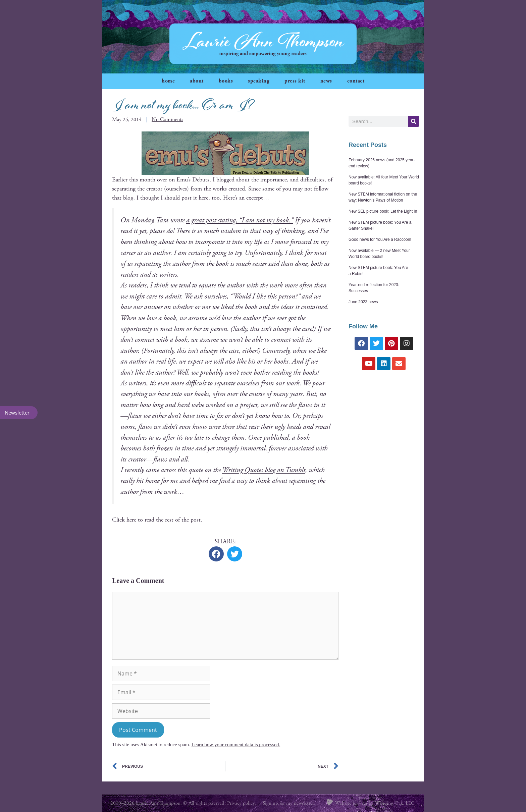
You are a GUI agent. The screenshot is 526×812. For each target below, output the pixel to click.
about (197, 81)
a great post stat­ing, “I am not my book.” (240, 220)
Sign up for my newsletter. (289, 803)
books (226, 81)
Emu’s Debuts (193, 180)
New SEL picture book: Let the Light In (383, 211)
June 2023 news (363, 302)
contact (356, 81)
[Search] (413, 121)
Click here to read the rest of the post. (157, 520)
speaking (259, 81)
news (326, 81)
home (168, 81)
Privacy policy (241, 803)
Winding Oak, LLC (395, 803)
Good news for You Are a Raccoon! (380, 239)
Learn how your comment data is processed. (236, 745)
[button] (216, 554)
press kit (295, 81)
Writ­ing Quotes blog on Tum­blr (264, 470)
